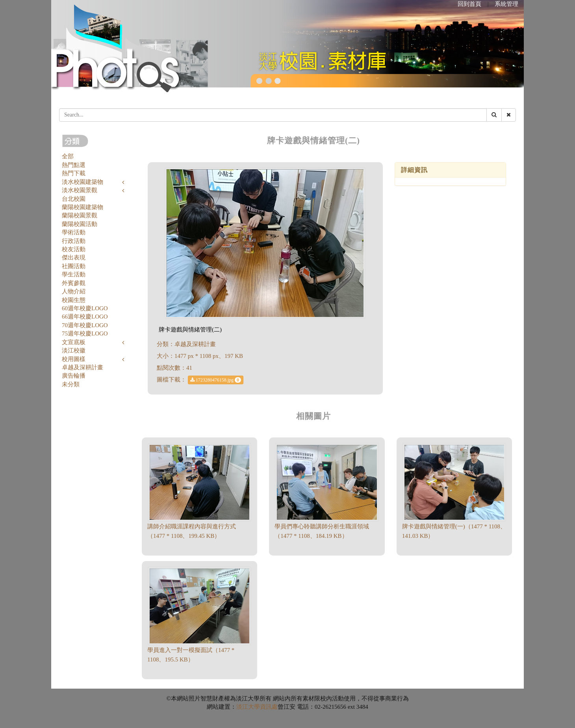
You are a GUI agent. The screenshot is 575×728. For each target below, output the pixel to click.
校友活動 (74, 249)
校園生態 (74, 300)
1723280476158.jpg (216, 380)
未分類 (71, 384)
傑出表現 (74, 257)
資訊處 (269, 707)
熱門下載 (74, 173)
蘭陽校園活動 (80, 224)
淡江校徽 (74, 350)
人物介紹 (74, 291)
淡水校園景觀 (80, 190)
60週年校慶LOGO (85, 308)
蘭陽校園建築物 (83, 207)
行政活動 (74, 241)
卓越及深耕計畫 (83, 367)
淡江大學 (248, 707)
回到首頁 (469, 4)
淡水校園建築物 (83, 182)
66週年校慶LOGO (85, 317)
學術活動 (74, 232)
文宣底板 (74, 342)
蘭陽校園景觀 (80, 215)
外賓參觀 (74, 283)
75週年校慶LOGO (85, 333)
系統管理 (506, 4)
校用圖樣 (74, 359)
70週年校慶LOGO (85, 325)
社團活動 (74, 266)
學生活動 (74, 274)
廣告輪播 (74, 376)
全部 (68, 156)
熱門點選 (74, 165)
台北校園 (74, 199)
